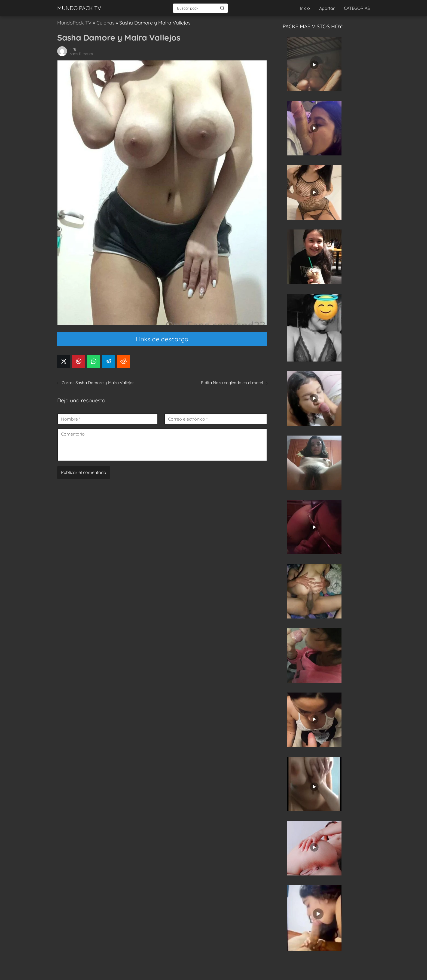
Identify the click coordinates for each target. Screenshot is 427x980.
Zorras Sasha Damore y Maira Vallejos (98, 383)
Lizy (73, 49)
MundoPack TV (74, 23)
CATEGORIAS (357, 8)
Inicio (305, 8)
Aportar (327, 8)
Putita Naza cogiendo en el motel (232, 383)
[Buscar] (222, 8)
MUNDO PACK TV (79, 8)
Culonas (105, 23)
